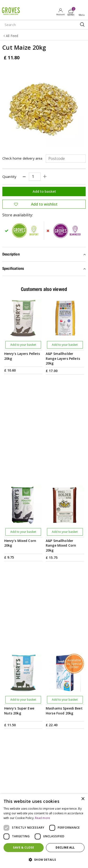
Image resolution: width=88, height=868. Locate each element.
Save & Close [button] (23, 847)
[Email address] (44, 649)
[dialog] (44, 831)
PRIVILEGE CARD (44, 670)
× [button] (83, 799)
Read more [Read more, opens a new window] (42, 818)
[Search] (35, 25)
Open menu (83, 12)
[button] (44, 860)
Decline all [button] (65, 847)
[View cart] (71, 11)
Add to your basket (23, 345)
